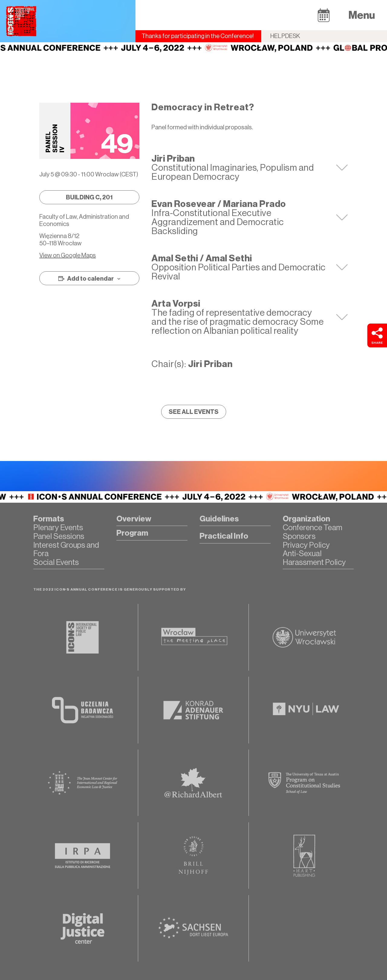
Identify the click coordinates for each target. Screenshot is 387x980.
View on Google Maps (68, 255)
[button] (324, 15)
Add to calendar (90, 279)
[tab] (250, 168)
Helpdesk (285, 36)
